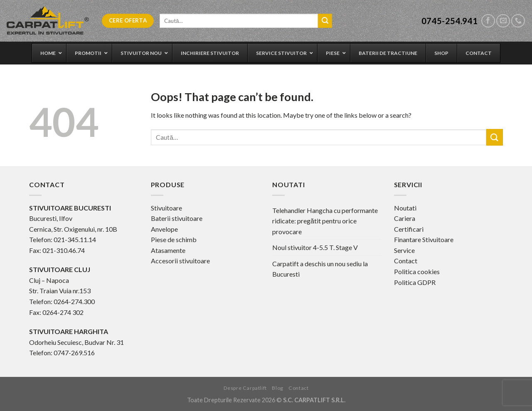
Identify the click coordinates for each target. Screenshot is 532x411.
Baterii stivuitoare (177, 218)
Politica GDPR (415, 282)
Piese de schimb (174, 239)
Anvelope (164, 229)
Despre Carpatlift (245, 388)
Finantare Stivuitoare (424, 239)
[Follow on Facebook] (488, 21)
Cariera (405, 218)
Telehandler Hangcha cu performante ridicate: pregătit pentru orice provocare (325, 221)
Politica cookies (417, 271)
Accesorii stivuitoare (180, 261)
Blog (277, 388)
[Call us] (518, 21)
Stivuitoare (166, 208)
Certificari (409, 229)
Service (404, 250)
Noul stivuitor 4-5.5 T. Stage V (315, 247)
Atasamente (168, 250)
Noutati (405, 208)
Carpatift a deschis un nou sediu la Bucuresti (320, 269)
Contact (406, 261)
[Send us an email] (503, 21)
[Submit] (325, 21)
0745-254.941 (450, 21)
